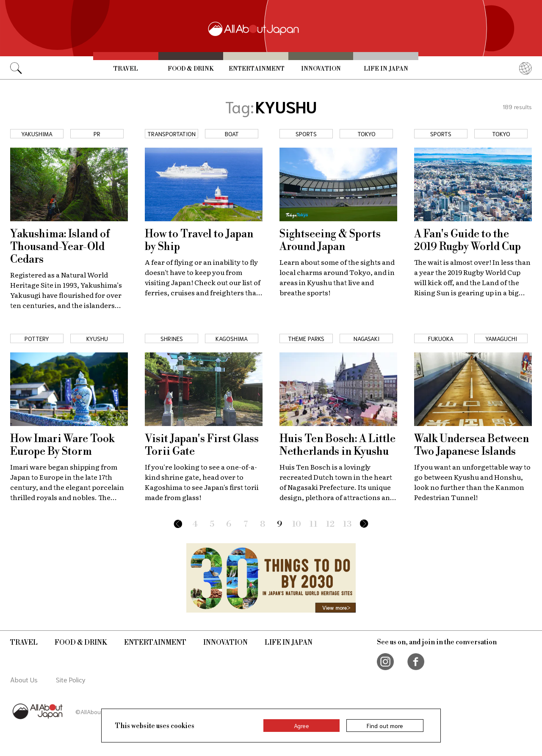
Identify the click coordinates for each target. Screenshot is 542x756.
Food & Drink (191, 69)
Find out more (385, 726)
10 (297, 524)
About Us (24, 679)
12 (330, 524)
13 (347, 524)
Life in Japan (386, 69)
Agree (301, 726)
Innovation (321, 69)
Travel (126, 69)
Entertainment (257, 69)
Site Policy (71, 679)
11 (314, 524)
